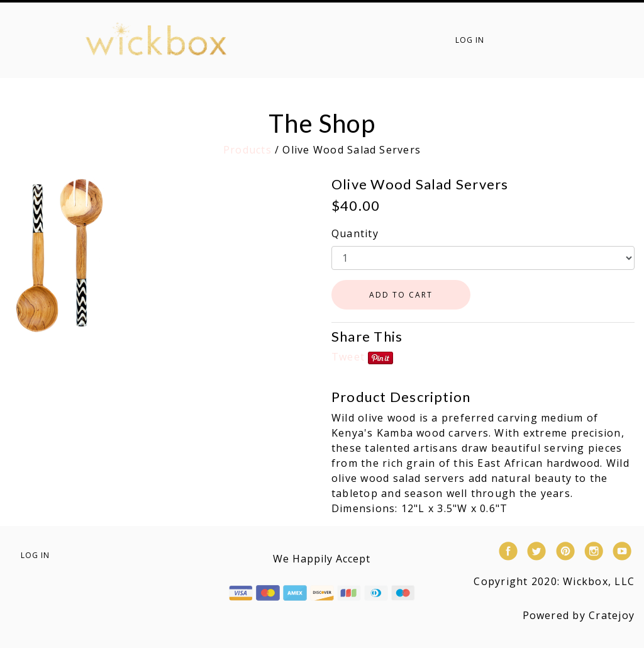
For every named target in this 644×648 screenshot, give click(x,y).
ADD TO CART (401, 295)
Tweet (348, 357)
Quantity (355, 233)
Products (247, 150)
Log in (470, 40)
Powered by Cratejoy (579, 615)
